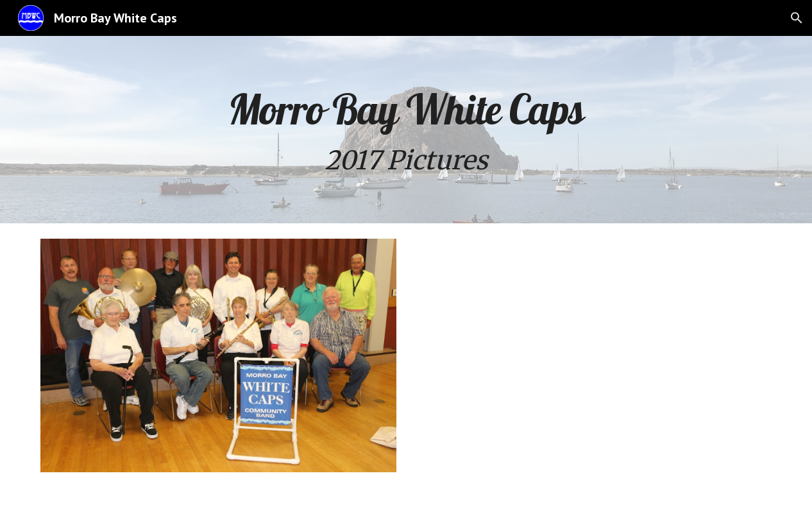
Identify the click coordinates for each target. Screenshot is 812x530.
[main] (406, 130)
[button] (797, 18)
